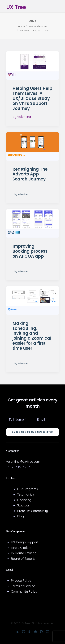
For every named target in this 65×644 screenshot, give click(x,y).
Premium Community (32, 511)
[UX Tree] (16, 7)
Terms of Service (23, 586)
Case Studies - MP (37, 26)
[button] (57, 7)
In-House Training (24, 553)
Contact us (13, 451)
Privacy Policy (21, 581)
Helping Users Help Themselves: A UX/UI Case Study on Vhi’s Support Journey (32, 98)
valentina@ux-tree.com (23, 462)
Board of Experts (23, 559)
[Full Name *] (19, 419)
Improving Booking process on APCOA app (30, 251)
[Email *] (47, 419)
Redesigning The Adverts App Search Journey (30, 174)
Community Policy (24, 591)
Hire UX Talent (21, 548)
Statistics (23, 505)
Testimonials (26, 494)
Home (21, 26)
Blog (20, 516)
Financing (24, 500)
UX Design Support (25, 542)
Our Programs (27, 489)
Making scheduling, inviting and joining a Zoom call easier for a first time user (32, 336)
